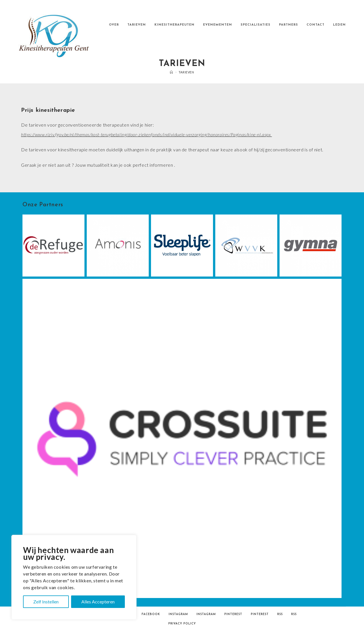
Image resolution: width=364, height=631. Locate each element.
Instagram (178, 614)
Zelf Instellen (46, 602)
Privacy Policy (182, 624)
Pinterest (233, 614)
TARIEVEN (186, 72)
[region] (74, 577)
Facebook (151, 614)
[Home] (171, 72)
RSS (280, 614)
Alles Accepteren (98, 602)
